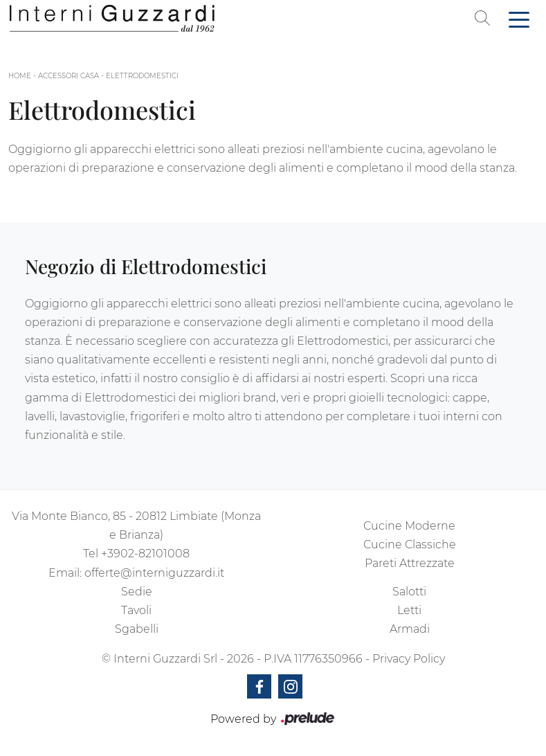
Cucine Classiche (410, 544)
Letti (409, 610)
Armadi (410, 629)
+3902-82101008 (145, 553)
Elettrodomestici (142, 76)
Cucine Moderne (409, 526)
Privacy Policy (409, 659)
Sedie (137, 592)
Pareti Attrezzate (410, 563)
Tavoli (136, 610)
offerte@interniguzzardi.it (154, 573)
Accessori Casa (69, 76)
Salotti (409, 592)
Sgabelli (137, 629)
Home (20, 76)
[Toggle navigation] (519, 19)
